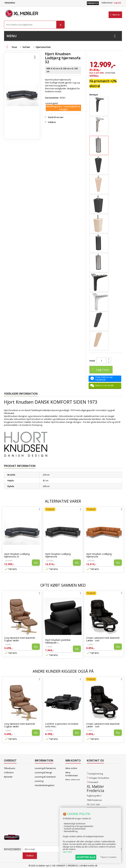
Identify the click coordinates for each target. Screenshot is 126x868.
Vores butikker (11, 785)
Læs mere (67, 852)
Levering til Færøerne (45, 768)
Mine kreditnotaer (72, 774)
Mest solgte (10, 781)
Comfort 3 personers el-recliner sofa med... (62, 725)
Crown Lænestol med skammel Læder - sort (103, 639)
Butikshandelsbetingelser (48, 790)
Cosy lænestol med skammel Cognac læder (20, 639)
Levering (39, 781)
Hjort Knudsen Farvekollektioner (43, 811)
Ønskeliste (10, 3)
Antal (92, 361)
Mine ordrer (71, 768)
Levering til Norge (43, 772)
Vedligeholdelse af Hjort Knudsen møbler (47, 804)
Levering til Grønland (45, 777)
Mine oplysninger (71, 785)
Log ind (117, 3)
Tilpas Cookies (108, 857)
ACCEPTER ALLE (86, 857)
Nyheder (8, 777)
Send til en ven (56, 117)
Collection (9, 772)
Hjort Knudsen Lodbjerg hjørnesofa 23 (17, 555)
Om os (38, 794)
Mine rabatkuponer (72, 793)
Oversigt (8, 794)
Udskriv (52, 122)
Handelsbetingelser (45, 785)
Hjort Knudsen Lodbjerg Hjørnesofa (58, 555)
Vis (36, 563)
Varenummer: (52, 98)
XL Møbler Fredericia (45, 798)
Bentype (94, 95)
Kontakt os (9, 790)
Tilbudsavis (10, 768)
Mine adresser (73, 780)
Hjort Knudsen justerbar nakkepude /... (58, 641)
